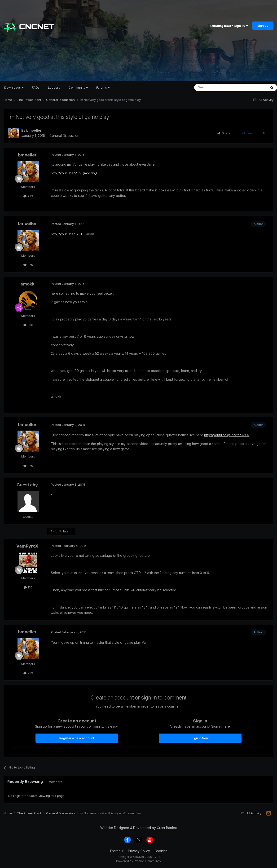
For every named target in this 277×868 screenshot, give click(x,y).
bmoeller (34, 130)
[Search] (218, 87)
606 (28, 325)
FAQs (36, 87)
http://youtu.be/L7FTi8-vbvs (73, 234)
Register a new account (77, 738)
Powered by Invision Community (139, 861)
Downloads (14, 87)
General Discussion (64, 136)
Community (78, 87)
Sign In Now (200, 738)
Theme (117, 851)
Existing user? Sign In (229, 26)
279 (28, 196)
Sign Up (263, 26)
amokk (27, 284)
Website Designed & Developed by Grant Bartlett (139, 828)
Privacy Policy (139, 851)
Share (224, 133)
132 (28, 587)
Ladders (54, 87)
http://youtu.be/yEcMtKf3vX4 (226, 435)
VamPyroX (27, 546)
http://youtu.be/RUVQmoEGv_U (75, 173)
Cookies (161, 851)
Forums (103, 87)
